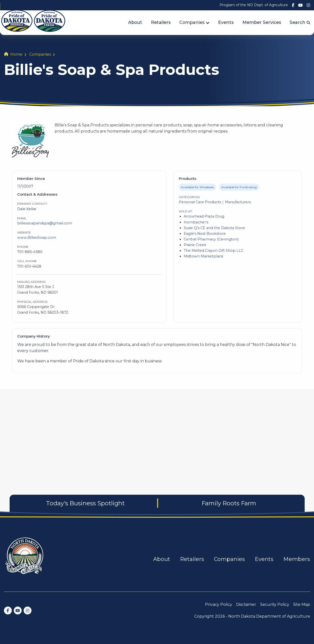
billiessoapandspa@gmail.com (45, 223)
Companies (192, 22)
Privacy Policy (219, 604)
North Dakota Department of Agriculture (269, 616)
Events (226, 22)
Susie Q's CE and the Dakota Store (214, 228)
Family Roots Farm (229, 503)
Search (300, 22)
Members (297, 559)
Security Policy (275, 604)
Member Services (262, 22)
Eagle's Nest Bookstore (205, 234)
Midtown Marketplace (203, 256)
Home (16, 54)
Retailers (161, 22)
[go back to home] (25, 559)
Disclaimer (246, 604)
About (135, 22)
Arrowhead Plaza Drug (204, 216)
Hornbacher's (196, 222)
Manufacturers (238, 202)
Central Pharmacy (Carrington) (211, 239)
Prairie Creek (195, 245)
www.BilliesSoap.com (37, 237)
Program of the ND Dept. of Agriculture (254, 5)
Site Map (302, 604)
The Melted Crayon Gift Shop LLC (214, 251)
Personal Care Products (200, 202)
